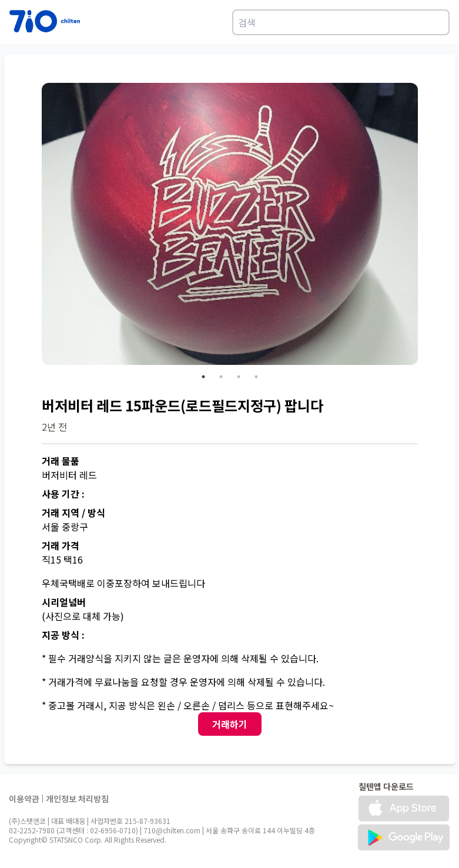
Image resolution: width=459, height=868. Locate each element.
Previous (33, 226)
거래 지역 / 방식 (73, 512)
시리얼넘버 (64, 602)
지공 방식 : (63, 635)
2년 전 (54, 427)
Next (427, 226)
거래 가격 (61, 545)
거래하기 (230, 724)
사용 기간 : (63, 494)
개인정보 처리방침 (77, 799)
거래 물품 (61, 461)
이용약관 (24, 799)
